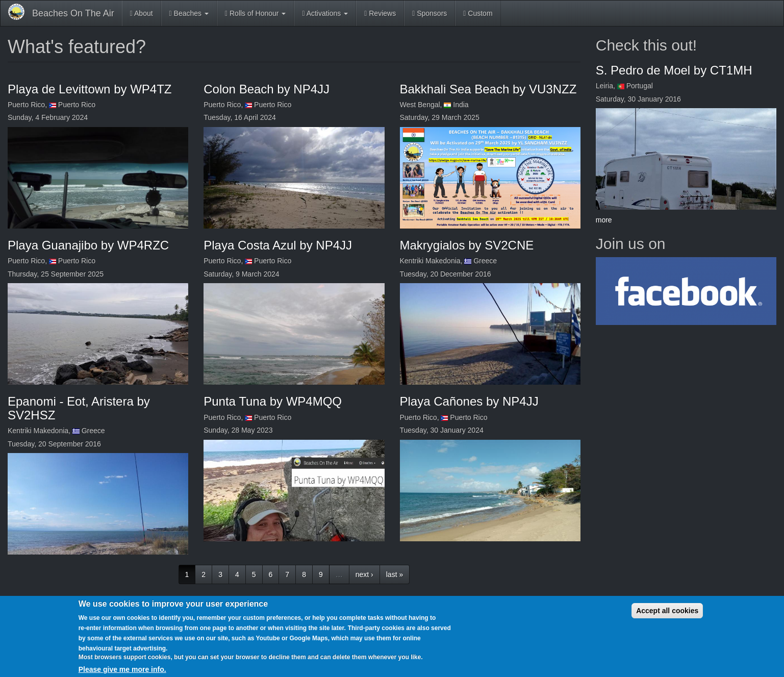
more (604, 220)
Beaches (189, 13)
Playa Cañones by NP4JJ (469, 401)
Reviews (380, 13)
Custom (478, 13)
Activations (325, 13)
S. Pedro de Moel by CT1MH (674, 70)
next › (364, 574)
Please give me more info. (122, 669)
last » (395, 574)
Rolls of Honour (255, 13)
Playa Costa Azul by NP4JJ (278, 245)
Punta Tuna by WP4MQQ (273, 401)
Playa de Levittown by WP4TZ (90, 89)
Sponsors (429, 13)
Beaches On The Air (73, 13)
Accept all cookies (667, 611)
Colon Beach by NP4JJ (267, 89)
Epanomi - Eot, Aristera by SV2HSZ (79, 408)
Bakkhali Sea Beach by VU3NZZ (488, 89)
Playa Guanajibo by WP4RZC (88, 245)
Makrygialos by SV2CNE (467, 245)
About (142, 13)
